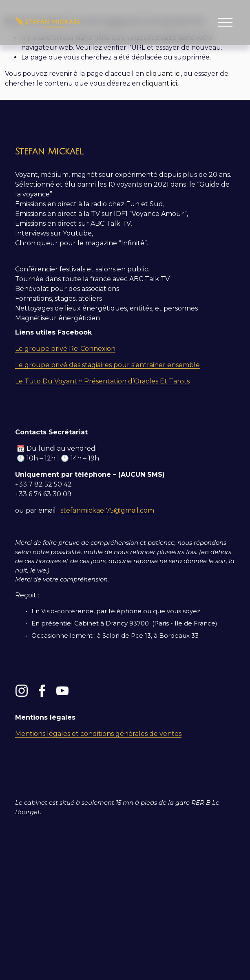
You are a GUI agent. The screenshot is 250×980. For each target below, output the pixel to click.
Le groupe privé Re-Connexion (65, 349)
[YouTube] (62, 691)
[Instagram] (22, 691)
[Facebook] (42, 691)
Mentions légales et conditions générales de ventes (98, 734)
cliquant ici (163, 74)
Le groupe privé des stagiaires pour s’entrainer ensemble (107, 365)
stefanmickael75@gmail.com (107, 510)
